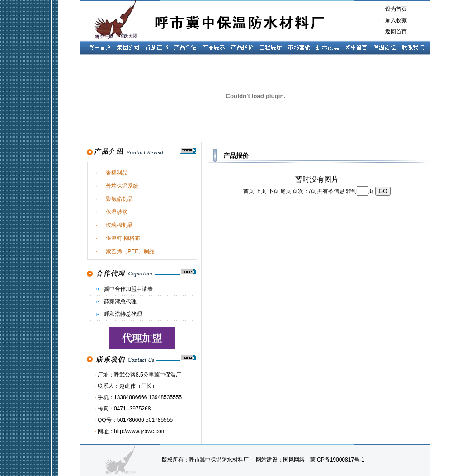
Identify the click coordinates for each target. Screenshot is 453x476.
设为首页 (396, 9)
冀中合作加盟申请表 (128, 289)
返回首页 (396, 32)
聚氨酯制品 (119, 199)
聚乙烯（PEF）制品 (130, 251)
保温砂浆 (117, 212)
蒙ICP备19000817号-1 (337, 460)
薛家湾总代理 (120, 302)
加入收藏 (393, 20)
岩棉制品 (117, 173)
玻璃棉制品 (119, 225)
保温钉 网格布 (123, 238)
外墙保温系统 (122, 186)
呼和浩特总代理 (123, 314)
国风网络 (294, 460)
